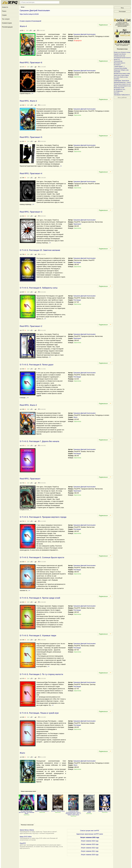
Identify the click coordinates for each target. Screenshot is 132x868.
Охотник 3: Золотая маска (58, 810)
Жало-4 (23, 26)
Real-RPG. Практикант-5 (31, 137)
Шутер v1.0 (117, 59)
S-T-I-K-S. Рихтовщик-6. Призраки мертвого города (43, 517)
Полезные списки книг (27, 825)
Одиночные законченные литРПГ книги (90, 834)
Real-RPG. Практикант (30, 479)
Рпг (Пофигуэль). (119, 91)
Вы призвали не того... (120, 89)
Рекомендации (7, 27)
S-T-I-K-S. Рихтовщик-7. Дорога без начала (39, 441)
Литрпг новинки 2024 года (90, 841)
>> (32, 93)
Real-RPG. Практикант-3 (31, 212)
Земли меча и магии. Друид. (121, 75)
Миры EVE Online (26, 837)
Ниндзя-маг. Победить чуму (121, 70)
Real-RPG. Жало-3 (28, 101)
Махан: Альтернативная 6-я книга (123, 86)
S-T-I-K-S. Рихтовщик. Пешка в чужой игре (39, 713)
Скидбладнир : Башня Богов (121, 81)
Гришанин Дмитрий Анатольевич (84, 34)
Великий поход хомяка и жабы (122, 73)
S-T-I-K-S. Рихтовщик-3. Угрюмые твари (38, 636)
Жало (75, 417)
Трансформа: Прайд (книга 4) (122, 95)
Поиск (4, 11)
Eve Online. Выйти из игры (121, 77)
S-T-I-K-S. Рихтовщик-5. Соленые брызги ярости (42, 557)
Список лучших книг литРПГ (90, 831)
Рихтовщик (77, 262)
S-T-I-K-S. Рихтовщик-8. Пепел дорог (37, 365)
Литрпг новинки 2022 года (90, 848)
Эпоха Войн (117, 72)
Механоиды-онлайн (119, 88)
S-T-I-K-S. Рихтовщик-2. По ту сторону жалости (41, 674)
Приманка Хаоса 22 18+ (105, 810)
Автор (23, 7)
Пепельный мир (118, 61)
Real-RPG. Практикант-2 (31, 326)
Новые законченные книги (28, 791)
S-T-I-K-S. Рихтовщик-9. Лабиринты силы (39, 288)
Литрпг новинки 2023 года (90, 844)
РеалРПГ (23, 843)
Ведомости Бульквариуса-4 (42, 810)
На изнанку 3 (117, 65)
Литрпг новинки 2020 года (90, 855)
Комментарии (7, 23)
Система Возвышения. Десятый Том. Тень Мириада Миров (27, 812)
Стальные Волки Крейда (120, 68)
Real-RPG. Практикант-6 (31, 63)
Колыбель (117, 79)
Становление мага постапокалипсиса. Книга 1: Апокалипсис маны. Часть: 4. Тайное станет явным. (73, 812)
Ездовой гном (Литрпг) (120, 54)
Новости (5, 7)
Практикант (77, 224)
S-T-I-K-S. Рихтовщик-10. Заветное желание (40, 250)
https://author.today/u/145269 (29, 14)
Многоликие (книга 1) (120, 63)
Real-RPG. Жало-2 (28, 405)
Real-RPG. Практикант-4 (31, 173)
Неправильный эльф (119, 56)
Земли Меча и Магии (27, 830)
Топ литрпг (6, 19)
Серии (4, 15)
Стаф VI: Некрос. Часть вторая (89, 811)
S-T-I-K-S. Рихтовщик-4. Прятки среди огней (40, 598)
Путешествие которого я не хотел (123, 84)
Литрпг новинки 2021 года (90, 851)
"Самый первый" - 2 (119, 66)
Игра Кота (117, 93)
